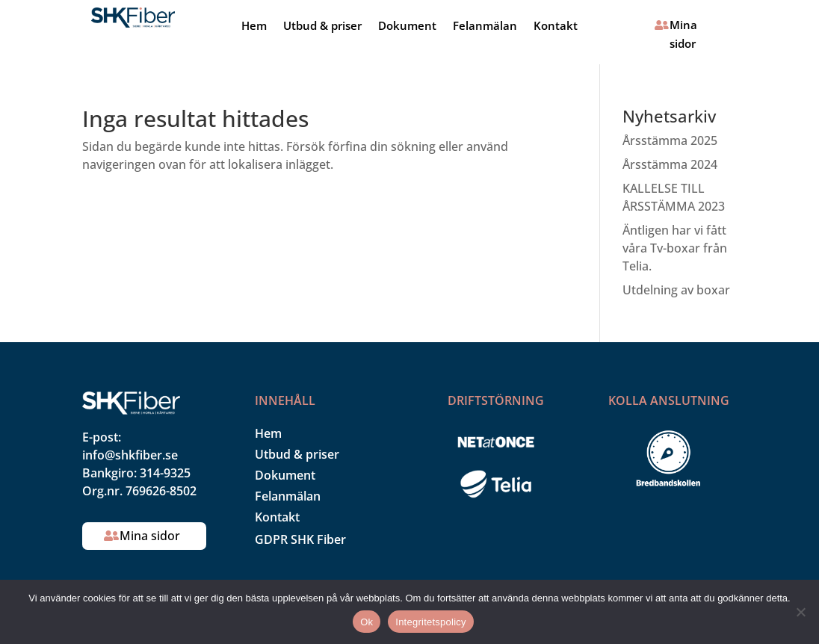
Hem (254, 27)
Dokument (407, 27)
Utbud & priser (322, 27)
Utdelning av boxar (676, 290)
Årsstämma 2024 (670, 164)
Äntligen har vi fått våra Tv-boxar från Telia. (675, 248)
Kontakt (556, 27)
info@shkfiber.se (130, 455)
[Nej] (800, 612)
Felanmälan (485, 27)
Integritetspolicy (431, 622)
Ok (367, 622)
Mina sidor (683, 34)
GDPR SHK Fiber (300, 539)
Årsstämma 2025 (670, 140)
